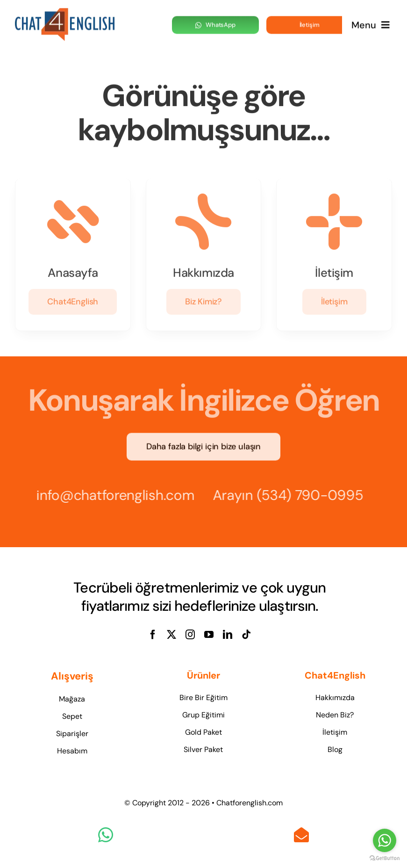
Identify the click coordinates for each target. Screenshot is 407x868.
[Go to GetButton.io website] (385, 858)
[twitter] (171, 635)
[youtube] (209, 635)
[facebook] (153, 635)
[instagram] (190, 635)
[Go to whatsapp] (385, 840)
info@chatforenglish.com (113, 495)
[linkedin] (228, 635)
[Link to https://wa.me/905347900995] (106, 835)
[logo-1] (65, 12)
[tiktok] (246, 635)
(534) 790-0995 (313, 495)
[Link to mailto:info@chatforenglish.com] (301, 835)
